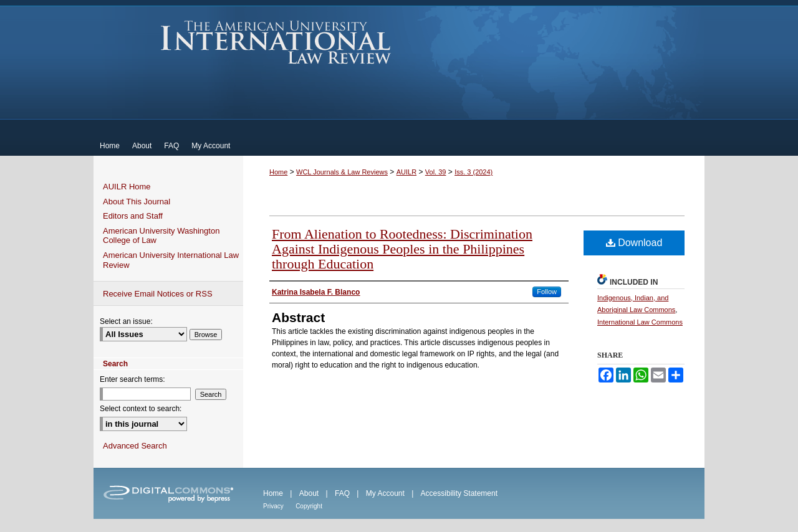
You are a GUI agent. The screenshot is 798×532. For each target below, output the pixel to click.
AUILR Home (127, 187)
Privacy (273, 506)
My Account (385, 493)
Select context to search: (141, 409)
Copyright (309, 506)
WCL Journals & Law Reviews (342, 172)
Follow (547, 292)
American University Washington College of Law (161, 236)
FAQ (342, 493)
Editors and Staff (133, 216)
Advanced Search (135, 446)
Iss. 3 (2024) (474, 172)
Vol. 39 (436, 172)
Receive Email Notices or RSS (158, 294)
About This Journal (137, 202)
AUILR (406, 172)
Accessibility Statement (459, 493)
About (309, 493)
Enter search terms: (132, 379)
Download (634, 243)
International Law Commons (640, 322)
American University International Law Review (276, 42)
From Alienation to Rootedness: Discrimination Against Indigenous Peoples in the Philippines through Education (402, 249)
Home (278, 172)
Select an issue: (126, 321)
